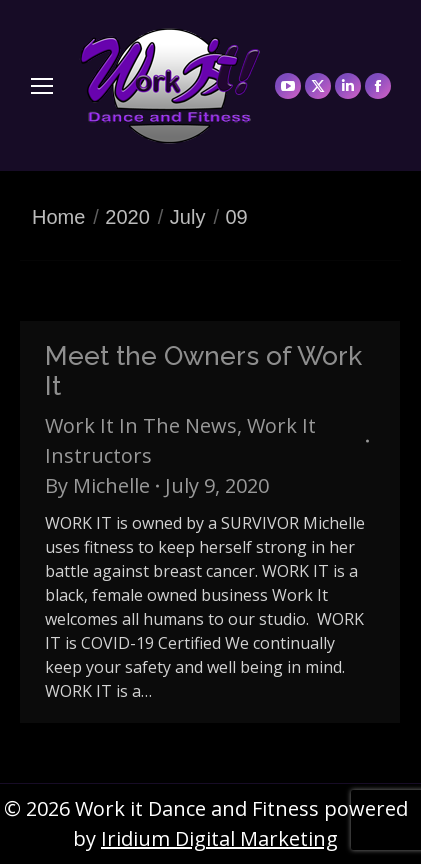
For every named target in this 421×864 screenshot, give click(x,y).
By (97, 485)
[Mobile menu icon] (42, 86)
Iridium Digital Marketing (219, 838)
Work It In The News (141, 425)
